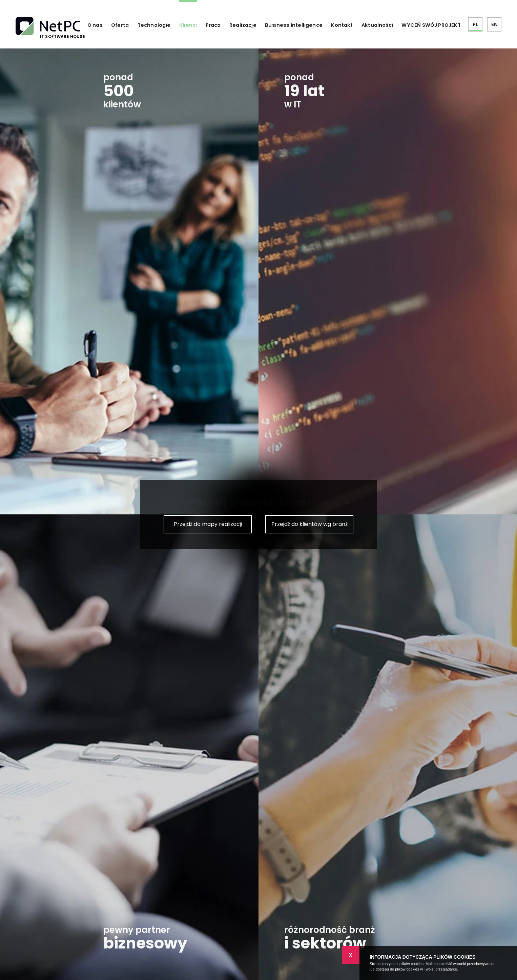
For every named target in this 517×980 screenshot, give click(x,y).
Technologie (154, 25)
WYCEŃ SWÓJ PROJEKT (431, 25)
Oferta (120, 25)
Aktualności (377, 25)
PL (475, 24)
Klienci (188, 25)
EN (494, 24)
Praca (213, 25)
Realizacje (243, 25)
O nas (95, 25)
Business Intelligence (294, 25)
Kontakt (342, 25)
